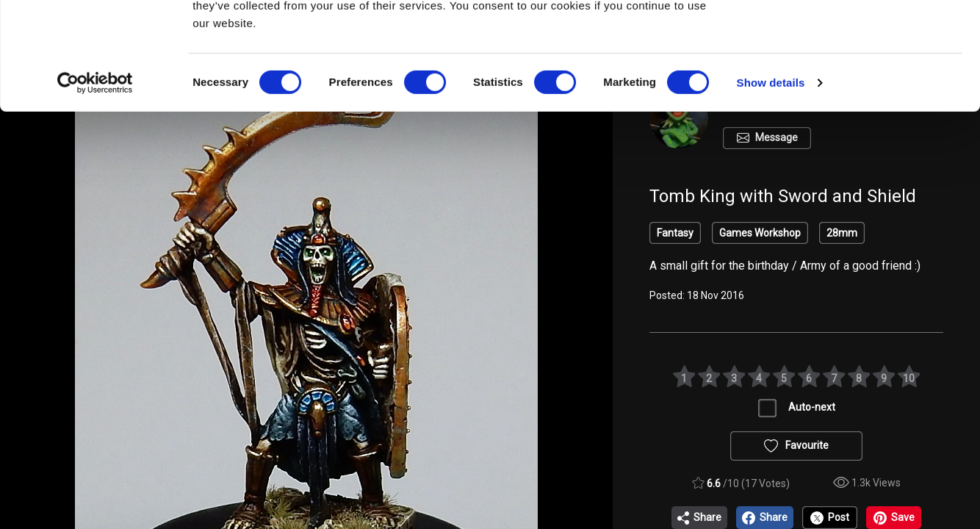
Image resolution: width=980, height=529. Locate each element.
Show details (771, 183)
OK (858, 38)
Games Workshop (760, 233)
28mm (842, 233)
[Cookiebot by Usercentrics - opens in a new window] (95, 184)
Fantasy (675, 233)
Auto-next (812, 407)
